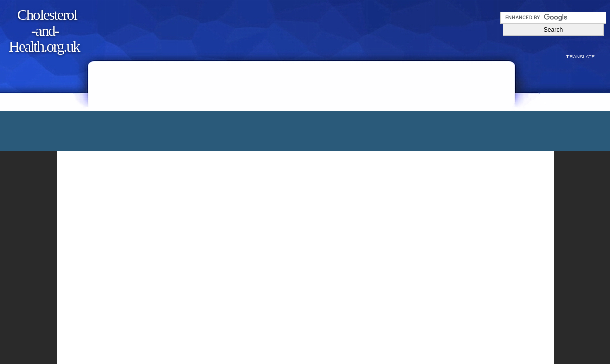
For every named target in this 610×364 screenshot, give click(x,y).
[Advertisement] (306, 74)
